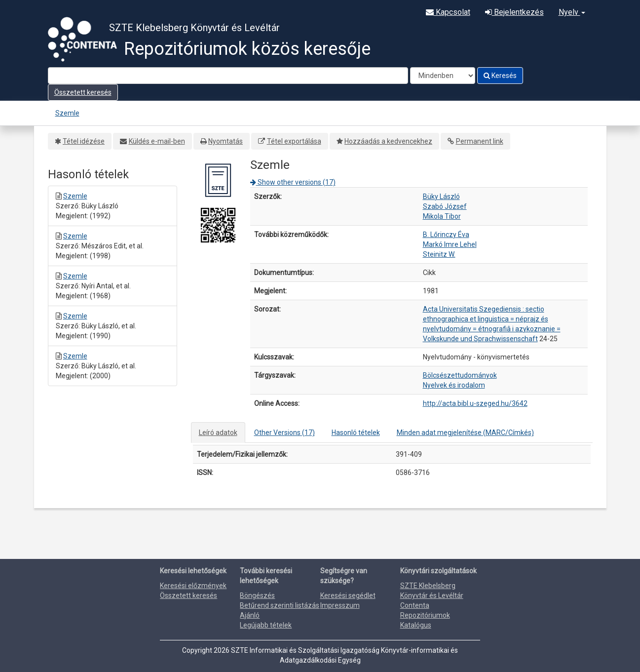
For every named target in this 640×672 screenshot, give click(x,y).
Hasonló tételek (356, 433)
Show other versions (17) (293, 182)
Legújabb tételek (266, 625)
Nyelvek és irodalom (454, 385)
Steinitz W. (439, 254)
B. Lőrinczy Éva (446, 235)
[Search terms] (228, 76)
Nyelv (572, 12)
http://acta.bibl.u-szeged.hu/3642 (475, 403)
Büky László (441, 197)
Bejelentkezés (514, 12)
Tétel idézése (84, 141)
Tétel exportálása (294, 141)
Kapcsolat (448, 12)
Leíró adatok (218, 433)
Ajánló (250, 615)
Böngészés (257, 595)
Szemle (67, 113)
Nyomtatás (226, 141)
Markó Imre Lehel (450, 244)
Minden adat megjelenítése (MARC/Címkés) (465, 433)
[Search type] (443, 76)
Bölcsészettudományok (460, 375)
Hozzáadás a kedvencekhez (388, 141)
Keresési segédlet (348, 595)
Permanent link (480, 141)
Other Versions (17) (284, 433)
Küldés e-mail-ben (157, 141)
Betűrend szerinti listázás (280, 605)
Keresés (500, 76)
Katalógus (416, 625)
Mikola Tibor (442, 216)
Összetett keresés (83, 92)
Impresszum (340, 605)
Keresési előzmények (193, 586)
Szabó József (445, 206)
